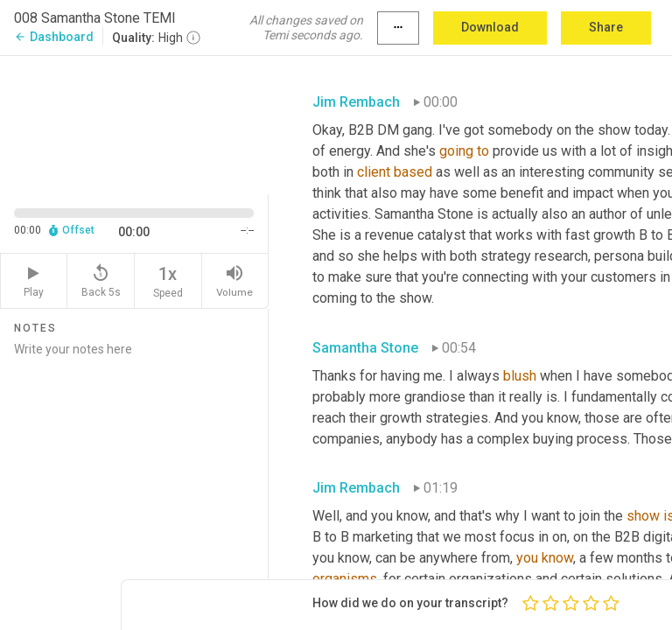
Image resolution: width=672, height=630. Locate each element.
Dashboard (54, 37)
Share (606, 27)
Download (490, 27)
